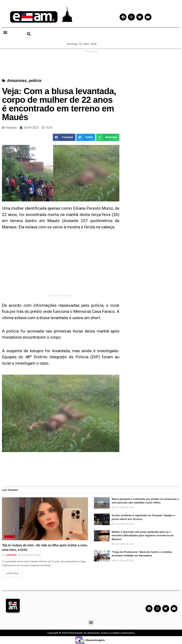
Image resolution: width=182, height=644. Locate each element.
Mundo (10, 537)
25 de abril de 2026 (30, 555)
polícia (35, 81)
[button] (5, 32)
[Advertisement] (61, 265)
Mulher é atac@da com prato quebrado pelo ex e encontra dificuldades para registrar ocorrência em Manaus (143, 535)
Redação (12, 555)
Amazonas (17, 81)
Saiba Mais (12, 573)
